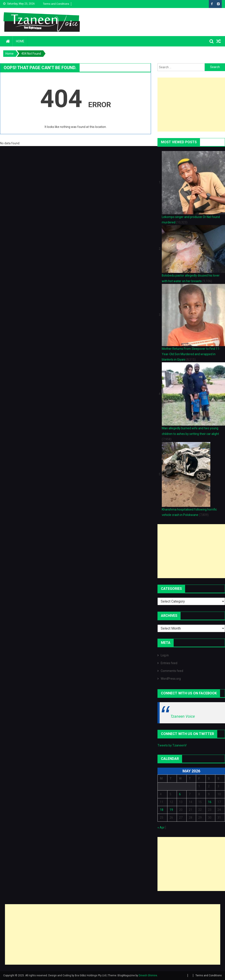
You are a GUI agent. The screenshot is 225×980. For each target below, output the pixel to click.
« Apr (161, 827)
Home (20, 41)
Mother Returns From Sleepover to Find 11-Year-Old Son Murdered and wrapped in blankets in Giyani (191, 354)
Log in (165, 655)
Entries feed (169, 663)
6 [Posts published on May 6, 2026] (180, 794)
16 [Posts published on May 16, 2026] (210, 802)
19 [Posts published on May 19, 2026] (171, 810)
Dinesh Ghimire (148, 975)
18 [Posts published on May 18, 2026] (162, 810)
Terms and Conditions (56, 4)
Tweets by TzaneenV (172, 745)
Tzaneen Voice (183, 716)
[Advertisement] (113, 934)
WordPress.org (171, 679)
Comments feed (172, 671)
